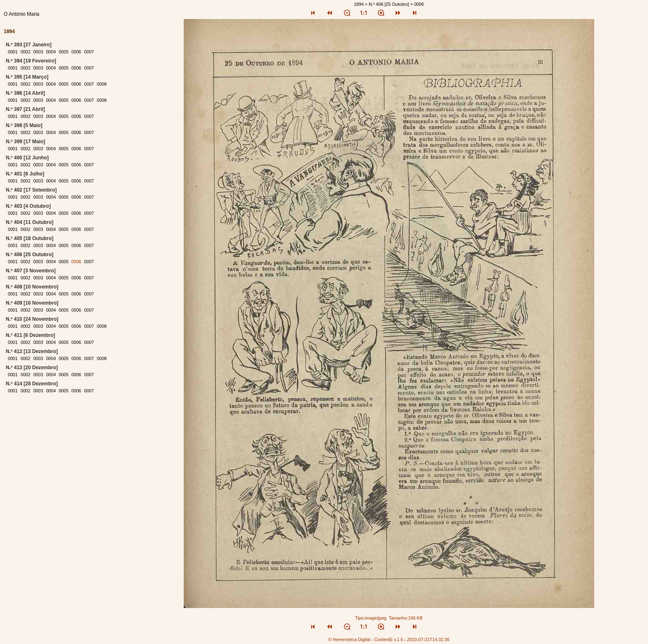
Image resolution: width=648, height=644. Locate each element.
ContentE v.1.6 (389, 639)
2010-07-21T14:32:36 (428, 639)
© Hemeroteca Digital (349, 639)
